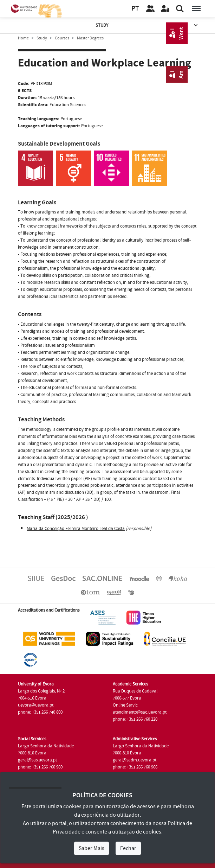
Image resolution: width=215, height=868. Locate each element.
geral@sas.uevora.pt (37, 760)
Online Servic (125, 705)
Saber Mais (92, 848)
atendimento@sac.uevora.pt (140, 712)
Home (23, 38)
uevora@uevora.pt (36, 705)
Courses (62, 38)
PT (135, 9)
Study (147, 25)
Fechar (128, 848)
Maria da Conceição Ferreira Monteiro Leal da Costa (76, 529)
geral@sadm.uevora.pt (135, 760)
